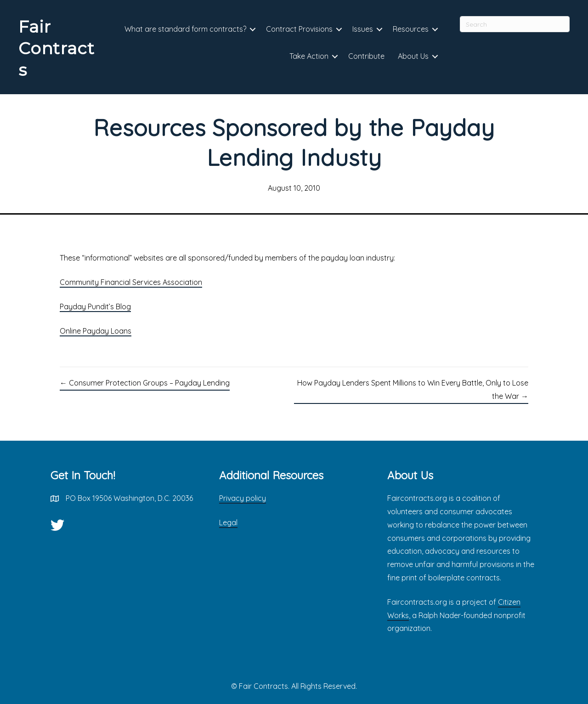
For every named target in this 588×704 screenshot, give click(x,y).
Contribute (366, 56)
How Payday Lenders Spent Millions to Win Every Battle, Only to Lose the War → (413, 389)
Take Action (309, 56)
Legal (228, 522)
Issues (363, 29)
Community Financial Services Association (131, 282)
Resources (411, 29)
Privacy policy (243, 498)
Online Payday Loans (96, 331)
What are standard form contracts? (185, 29)
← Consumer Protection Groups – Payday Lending (145, 383)
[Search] (515, 24)
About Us (413, 56)
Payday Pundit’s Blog (95, 307)
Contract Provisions (299, 29)
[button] (253, 30)
